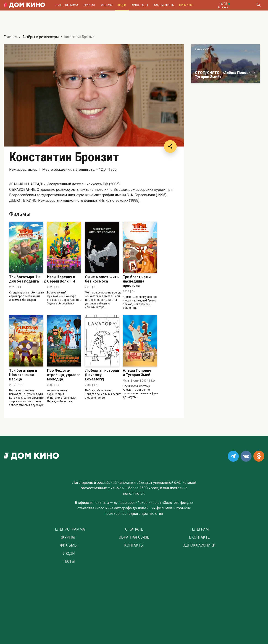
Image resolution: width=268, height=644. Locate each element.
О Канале (134, 529)
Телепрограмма (67, 5)
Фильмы (106, 5)
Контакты (134, 545)
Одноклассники (199, 545)
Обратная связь (134, 537)
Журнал (89, 5)
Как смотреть (164, 5)
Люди (122, 5)
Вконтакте (199, 537)
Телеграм (199, 529)
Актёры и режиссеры (41, 37)
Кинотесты (140, 5)
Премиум (186, 5)
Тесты (69, 562)
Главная (10, 37)
